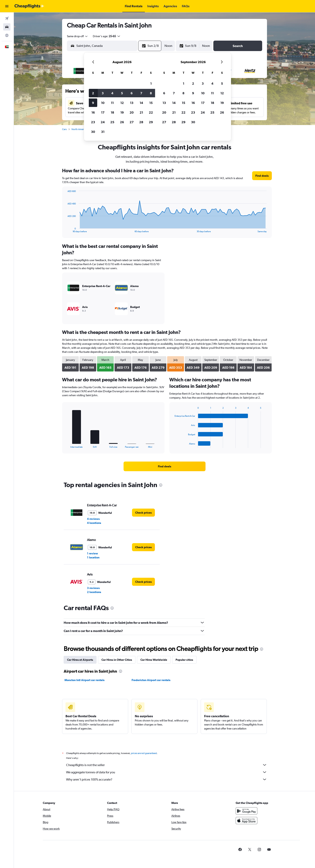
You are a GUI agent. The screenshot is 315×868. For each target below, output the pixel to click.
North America (79, 129)
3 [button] (103, 93)
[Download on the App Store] (246, 821)
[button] (7, 6)
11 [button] (112, 103)
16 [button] (93, 112)
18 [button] (112, 112)
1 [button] (151, 83)
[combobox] (78, 36)
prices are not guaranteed (144, 753)
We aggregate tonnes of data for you (167, 772)
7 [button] (141, 93)
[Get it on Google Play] (246, 811)
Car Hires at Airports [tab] (80, 660)
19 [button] (122, 112)
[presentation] (161, 485)
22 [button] (151, 112)
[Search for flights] (7, 18)
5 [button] (122, 93)
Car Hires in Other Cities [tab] (117, 660)
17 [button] (103, 112)
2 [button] (93, 93)
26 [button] (122, 122)
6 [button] (132, 93)
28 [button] (141, 122)
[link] (262, 176)
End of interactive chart (65, 229)
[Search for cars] (7, 27)
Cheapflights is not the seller (167, 765)
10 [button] (103, 103)
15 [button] (151, 103)
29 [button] (151, 122)
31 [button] (103, 132)
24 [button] (103, 122)
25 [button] (112, 122)
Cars (64, 129)
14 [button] (141, 103)
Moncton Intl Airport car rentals (84, 680)
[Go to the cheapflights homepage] (29, 6)
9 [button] (93, 103)
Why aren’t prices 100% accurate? (167, 779)
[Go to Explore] (7, 35)
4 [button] (112, 93)
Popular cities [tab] (184, 660)
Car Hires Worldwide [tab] (154, 660)
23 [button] (93, 122)
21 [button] (141, 112)
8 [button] (151, 93)
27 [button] (132, 122)
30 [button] (93, 132)
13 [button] (132, 103)
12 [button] (122, 103)
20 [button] (132, 112)
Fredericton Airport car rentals (151, 680)
